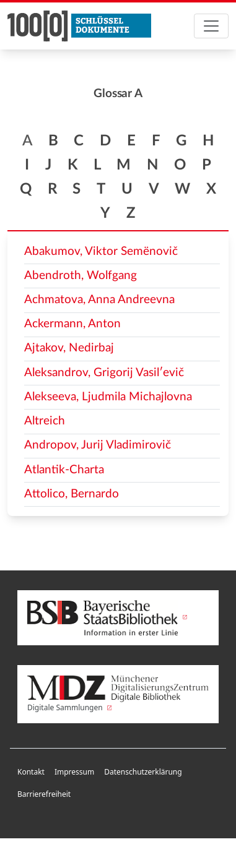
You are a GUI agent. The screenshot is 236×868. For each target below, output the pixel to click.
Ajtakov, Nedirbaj (69, 348)
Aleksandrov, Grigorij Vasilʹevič (104, 373)
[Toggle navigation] (211, 26)
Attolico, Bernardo (72, 494)
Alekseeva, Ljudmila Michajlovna (108, 397)
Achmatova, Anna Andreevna (99, 300)
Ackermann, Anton (72, 324)
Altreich (45, 421)
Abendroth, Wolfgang (81, 276)
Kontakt (31, 772)
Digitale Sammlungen (118, 694)
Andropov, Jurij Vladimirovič (98, 445)
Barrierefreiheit (44, 794)
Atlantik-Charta (64, 470)
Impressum (74, 772)
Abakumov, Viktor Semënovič (101, 251)
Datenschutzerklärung (143, 772)
